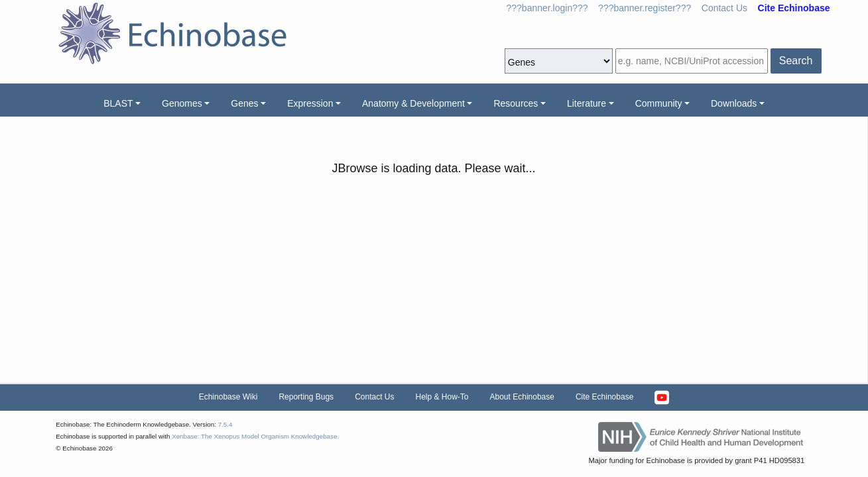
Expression (310, 103)
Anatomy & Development (413, 103)
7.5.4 (225, 424)
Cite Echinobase (604, 397)
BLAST (118, 103)
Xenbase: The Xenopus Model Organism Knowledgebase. (255, 436)
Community (659, 103)
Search (796, 61)
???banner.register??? (645, 8)
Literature (587, 103)
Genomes (182, 103)
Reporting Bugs (306, 397)
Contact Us (724, 8)
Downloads (734, 103)
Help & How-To (442, 397)
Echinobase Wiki (228, 397)
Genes (244, 103)
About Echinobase (522, 397)
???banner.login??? (547, 8)
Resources (516, 103)
